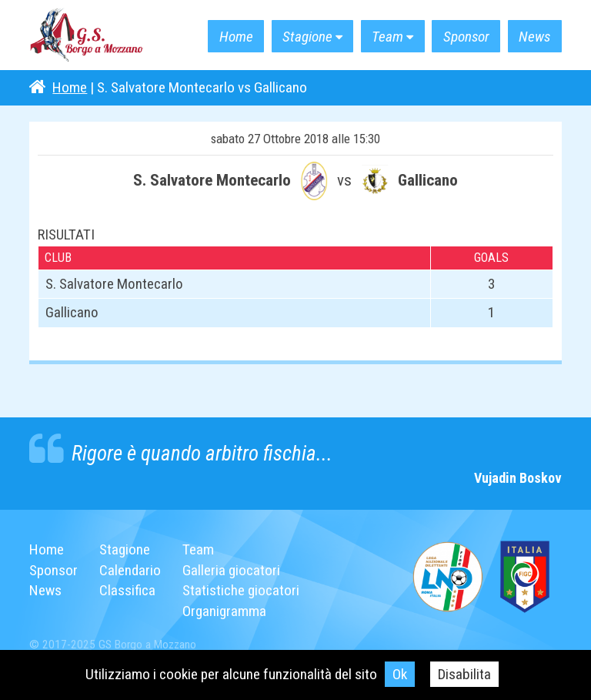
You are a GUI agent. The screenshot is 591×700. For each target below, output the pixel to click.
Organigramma (224, 611)
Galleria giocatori (231, 570)
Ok (400, 674)
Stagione (307, 37)
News (534, 37)
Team (387, 37)
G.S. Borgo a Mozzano (87, 35)
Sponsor (466, 37)
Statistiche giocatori (241, 590)
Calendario (130, 570)
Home (236, 37)
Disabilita (464, 674)
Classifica (127, 590)
